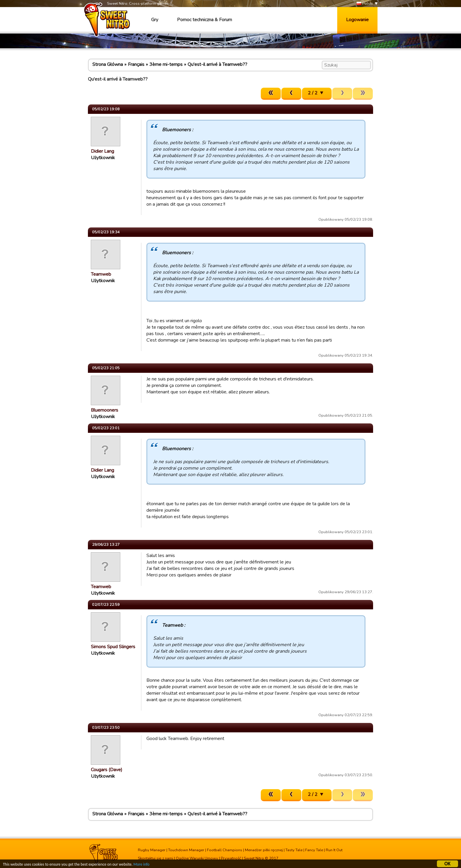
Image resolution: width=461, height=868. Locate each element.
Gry (155, 20)
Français (136, 64)
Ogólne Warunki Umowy (197, 858)
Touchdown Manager (186, 850)
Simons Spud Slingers (113, 647)
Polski (365, 4)
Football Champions (225, 850)
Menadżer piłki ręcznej (264, 850)
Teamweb (101, 274)
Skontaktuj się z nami (156, 858)
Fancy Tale (314, 850)
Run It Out (334, 850)
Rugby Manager (152, 850)
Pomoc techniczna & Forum (204, 20)
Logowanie (357, 20)
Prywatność (231, 858)
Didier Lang (102, 151)
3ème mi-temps (166, 64)
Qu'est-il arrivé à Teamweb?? (217, 64)
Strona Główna (108, 64)
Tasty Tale (294, 850)
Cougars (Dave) (107, 770)
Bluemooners (105, 410)
